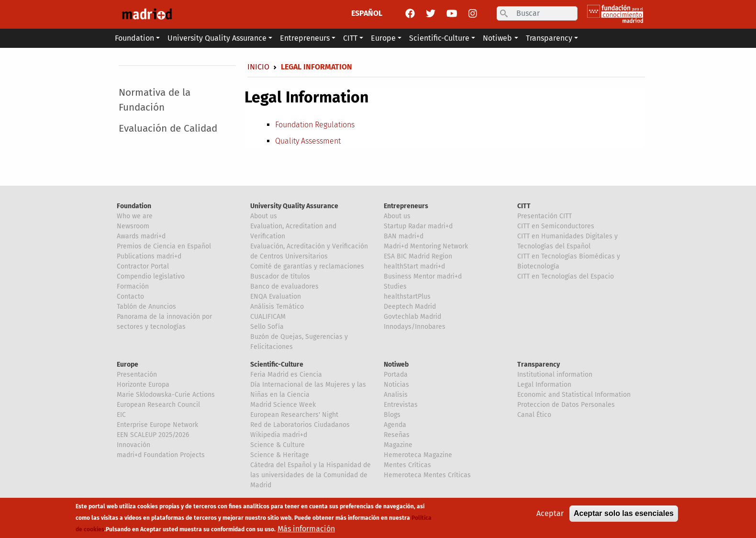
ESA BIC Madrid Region (418, 256)
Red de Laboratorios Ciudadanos (300, 425)
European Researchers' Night (294, 415)
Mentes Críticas (407, 465)
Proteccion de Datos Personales (566, 405)
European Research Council (158, 405)
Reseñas (397, 435)
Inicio (258, 67)
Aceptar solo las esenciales (624, 513)
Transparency (539, 364)
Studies (395, 286)
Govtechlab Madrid (412, 317)
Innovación (133, 445)
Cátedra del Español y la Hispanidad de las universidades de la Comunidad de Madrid (311, 475)
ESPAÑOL (367, 13)
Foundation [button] (134, 38)
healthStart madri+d (414, 266)
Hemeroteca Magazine (418, 455)
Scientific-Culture (277, 364)
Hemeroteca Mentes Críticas (427, 475)
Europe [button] (383, 38)
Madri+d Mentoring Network (426, 246)
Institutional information (555, 375)
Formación (133, 286)
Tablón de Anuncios (146, 307)
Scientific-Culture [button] (439, 38)
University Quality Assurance (294, 206)
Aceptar (550, 513)
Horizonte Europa (143, 385)
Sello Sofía (267, 327)
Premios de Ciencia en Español (164, 246)
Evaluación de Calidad (168, 129)
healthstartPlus (407, 297)
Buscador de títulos (280, 276)
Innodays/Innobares (415, 327)
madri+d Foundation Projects (161, 455)
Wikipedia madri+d (279, 435)
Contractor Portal (143, 266)
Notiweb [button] (497, 38)
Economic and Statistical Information (574, 395)
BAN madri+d (404, 236)
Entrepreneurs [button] (305, 38)
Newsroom (133, 226)
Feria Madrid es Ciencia (286, 375)
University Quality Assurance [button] (217, 38)
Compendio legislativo (151, 276)
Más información (306, 529)
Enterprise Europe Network (157, 425)
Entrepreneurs (406, 206)
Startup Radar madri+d (418, 226)
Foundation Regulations (315, 125)
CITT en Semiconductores (556, 226)
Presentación (137, 375)
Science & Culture (278, 445)
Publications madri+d (149, 256)
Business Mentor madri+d (423, 276)
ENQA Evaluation (276, 297)
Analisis (396, 395)
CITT (524, 206)
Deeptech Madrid (410, 307)
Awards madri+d (141, 236)
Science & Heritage (280, 455)
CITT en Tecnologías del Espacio (566, 276)
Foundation (134, 206)
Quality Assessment (308, 141)
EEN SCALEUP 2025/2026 (153, 435)
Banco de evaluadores (284, 286)
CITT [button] (350, 38)
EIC (121, 415)
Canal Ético (534, 415)
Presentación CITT (545, 216)
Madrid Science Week (283, 405)
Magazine (398, 445)
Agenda (395, 425)
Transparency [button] (549, 38)
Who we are (135, 216)
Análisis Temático (277, 307)
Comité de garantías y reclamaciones (307, 266)
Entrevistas (401, 405)
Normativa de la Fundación (155, 100)
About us (264, 216)
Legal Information (544, 385)
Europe (128, 364)
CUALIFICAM (268, 317)
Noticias (396, 385)
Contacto (130, 297)
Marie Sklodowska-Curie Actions (166, 395)
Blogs (392, 415)
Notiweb (396, 364)
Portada (396, 375)
